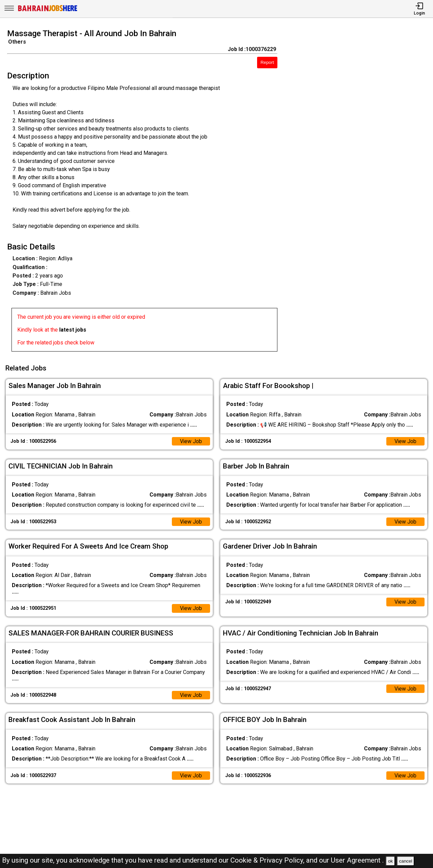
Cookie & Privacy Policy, (268, 860)
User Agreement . (357, 860)
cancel (406, 861)
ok (390, 861)
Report (267, 62)
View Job (191, 440)
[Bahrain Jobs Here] (48, 11)
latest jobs (73, 330)
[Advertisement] (361, 192)
